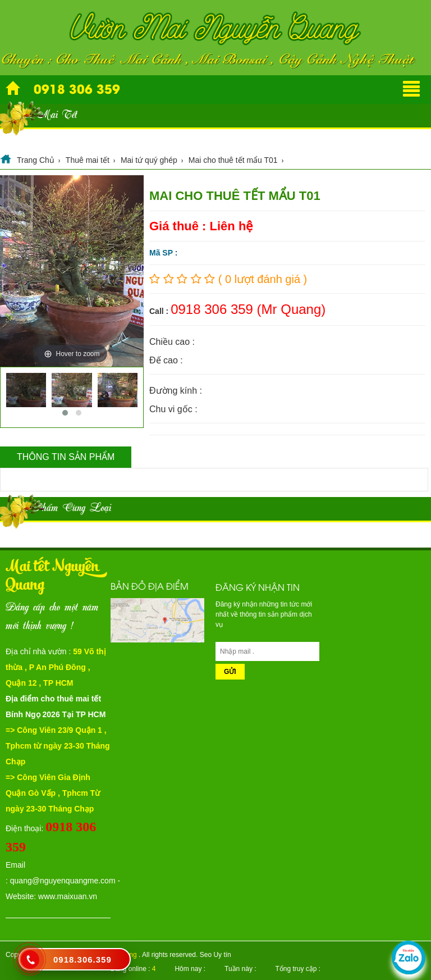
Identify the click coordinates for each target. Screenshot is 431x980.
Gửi (230, 672)
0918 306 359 (77, 88)
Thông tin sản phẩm (66, 457)
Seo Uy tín (215, 955)
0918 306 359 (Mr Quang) (248, 309)
